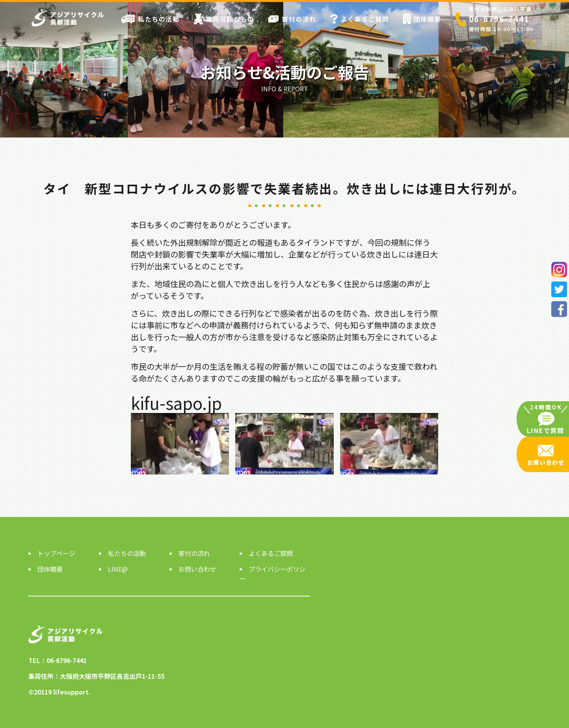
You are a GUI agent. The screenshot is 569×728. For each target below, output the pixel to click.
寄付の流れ (292, 19)
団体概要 (422, 19)
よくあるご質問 (360, 19)
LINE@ (118, 569)
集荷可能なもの (224, 19)
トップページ (56, 553)
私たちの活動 (150, 19)
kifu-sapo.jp (176, 403)
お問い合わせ (197, 569)
